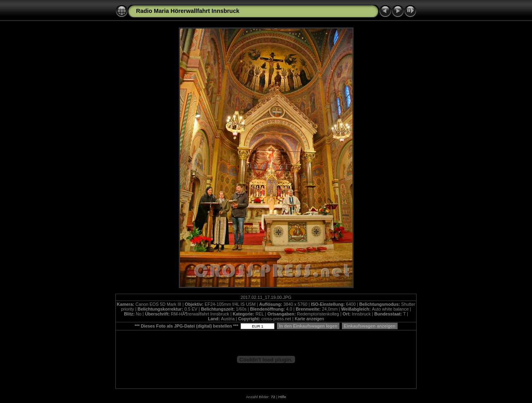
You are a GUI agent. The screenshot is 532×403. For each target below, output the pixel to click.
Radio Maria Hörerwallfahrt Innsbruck (188, 11)
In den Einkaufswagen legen (308, 326)
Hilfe (282, 397)
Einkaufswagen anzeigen (370, 326)
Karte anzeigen (309, 319)
